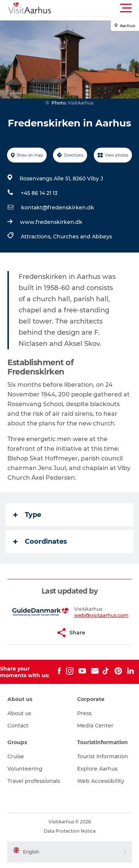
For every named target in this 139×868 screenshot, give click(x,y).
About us (19, 713)
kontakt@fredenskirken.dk (58, 208)
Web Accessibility (101, 781)
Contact (18, 726)
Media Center (95, 726)
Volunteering (25, 769)
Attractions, (37, 237)
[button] (103, 8)
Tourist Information (103, 756)
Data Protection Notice (70, 831)
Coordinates (40, 541)
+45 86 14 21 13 (39, 193)
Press (84, 713)
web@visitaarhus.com (101, 615)
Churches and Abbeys (82, 237)
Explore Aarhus (97, 769)
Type (27, 515)
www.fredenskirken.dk (51, 222)
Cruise (16, 756)
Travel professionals (34, 781)
